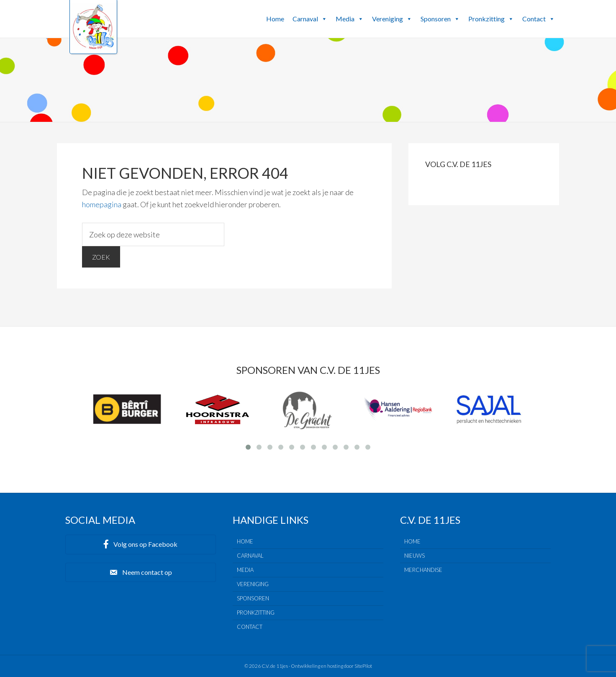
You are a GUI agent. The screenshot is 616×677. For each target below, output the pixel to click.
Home (275, 19)
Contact (539, 19)
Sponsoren (440, 19)
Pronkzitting (491, 19)
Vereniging (392, 19)
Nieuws (415, 556)
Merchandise (423, 570)
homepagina (102, 204)
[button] (324, 19)
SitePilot (363, 666)
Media (350, 19)
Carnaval (310, 19)
